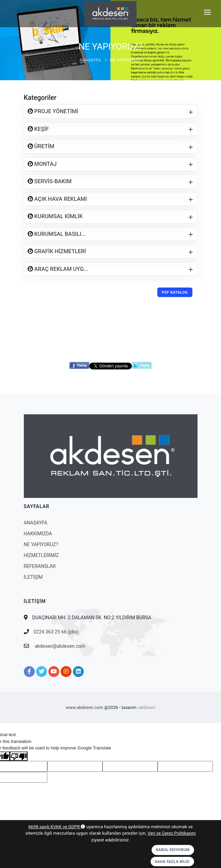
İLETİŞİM (33, 577)
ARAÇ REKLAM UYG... (61, 269)
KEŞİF (41, 129)
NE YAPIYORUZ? (126, 60)
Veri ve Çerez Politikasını (171, 833)
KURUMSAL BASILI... (60, 234)
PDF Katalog (175, 292)
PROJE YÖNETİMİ (56, 111)
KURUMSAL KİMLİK (58, 216)
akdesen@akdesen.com (60, 646)
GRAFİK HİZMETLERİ (60, 251)
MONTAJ (45, 164)
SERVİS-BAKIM (52, 181)
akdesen (147, 707)
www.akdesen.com (84, 707)
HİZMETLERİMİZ (41, 555)
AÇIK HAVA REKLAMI (60, 199)
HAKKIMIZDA (38, 534)
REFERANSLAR (40, 566)
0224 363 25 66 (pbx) (56, 632)
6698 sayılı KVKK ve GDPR (57, 827)
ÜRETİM (44, 146)
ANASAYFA (90, 60)
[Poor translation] (19, 756)
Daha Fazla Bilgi (172, 862)
